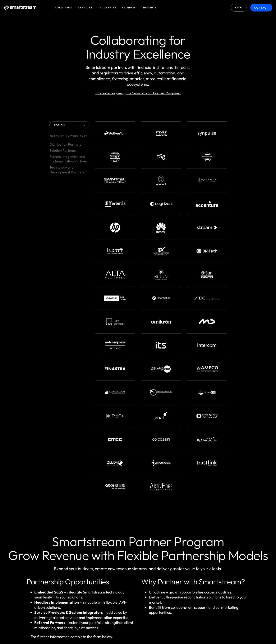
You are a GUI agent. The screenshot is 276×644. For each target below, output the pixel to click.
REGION (69, 125)
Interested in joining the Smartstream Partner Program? (138, 93)
